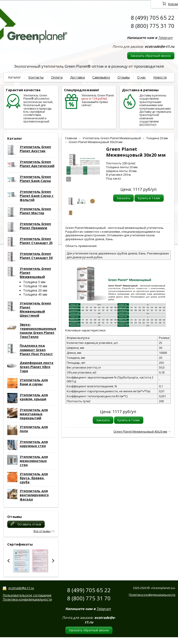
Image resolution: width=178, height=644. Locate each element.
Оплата (57, 77)
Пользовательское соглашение (27, 595)
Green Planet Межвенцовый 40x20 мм (140, 431)
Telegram (165, 38)
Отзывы (124, 77)
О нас (141, 77)
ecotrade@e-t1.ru (21, 588)
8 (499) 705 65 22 (153, 18)
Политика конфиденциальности (27, 599)
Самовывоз (101, 77)
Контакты (36, 77)
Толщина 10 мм (35, 286)
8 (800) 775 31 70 (153, 26)
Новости (160, 77)
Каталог (15, 77)
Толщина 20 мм (35, 290)
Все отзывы (42, 531)
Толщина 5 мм (34, 282)
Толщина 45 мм (35, 294)
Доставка (77, 77)
